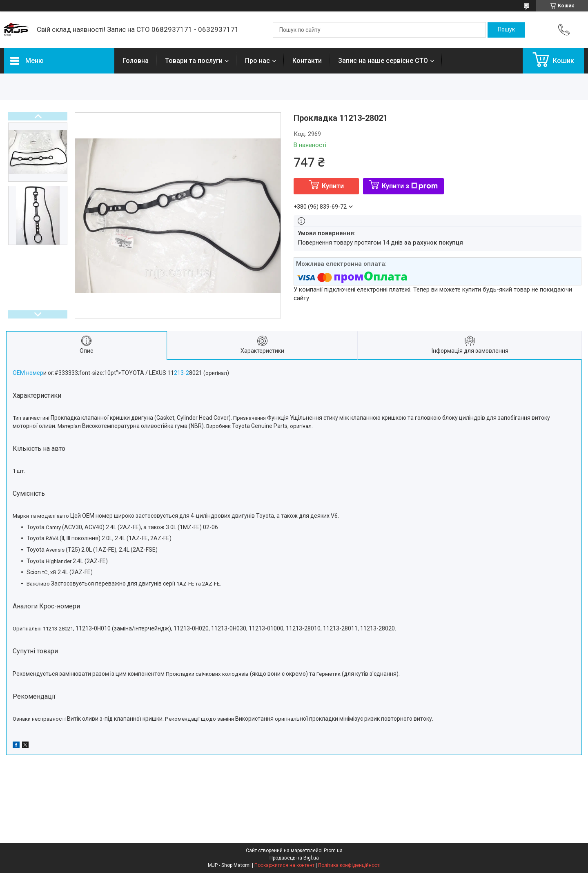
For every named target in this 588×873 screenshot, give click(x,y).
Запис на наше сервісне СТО (383, 61)
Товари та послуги (194, 61)
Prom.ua (333, 851)
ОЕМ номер (28, 373)
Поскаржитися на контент (284, 865)
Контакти (307, 61)
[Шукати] (506, 30)
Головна (136, 61)
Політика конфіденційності (349, 865)
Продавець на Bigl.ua (294, 858)
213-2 (182, 373)
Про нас (257, 61)
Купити (333, 186)
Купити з (410, 186)
